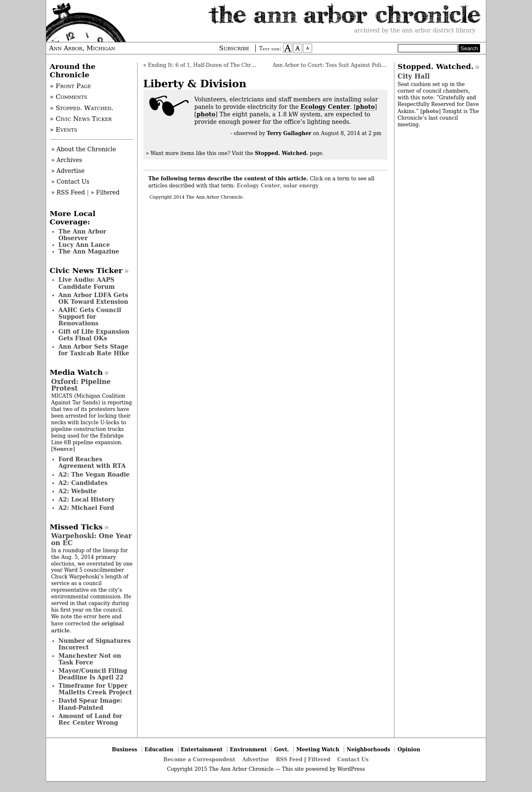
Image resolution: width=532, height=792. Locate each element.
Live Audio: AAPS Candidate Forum (87, 283)
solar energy (301, 186)
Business (124, 749)
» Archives (67, 160)
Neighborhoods (368, 749)
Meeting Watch (318, 749)
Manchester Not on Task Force (90, 659)
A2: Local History (87, 499)
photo (365, 107)
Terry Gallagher (289, 133)
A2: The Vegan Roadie (94, 475)
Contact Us (353, 759)
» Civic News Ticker (81, 119)
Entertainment (202, 749)
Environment (248, 749)
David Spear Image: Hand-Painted (91, 704)
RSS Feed (289, 759)
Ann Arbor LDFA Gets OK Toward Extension (94, 298)
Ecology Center (325, 107)
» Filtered (105, 192)
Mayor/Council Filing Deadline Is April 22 (93, 674)
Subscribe (234, 48)
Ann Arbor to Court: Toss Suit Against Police (330, 65)
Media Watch (76, 372)
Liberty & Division (195, 84)
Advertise (256, 759)
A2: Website (78, 491)
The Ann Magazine (89, 251)
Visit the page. (278, 153)
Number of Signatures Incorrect (95, 644)
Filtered (319, 759)
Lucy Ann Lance (84, 245)
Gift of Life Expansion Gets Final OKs (94, 335)
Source (63, 449)
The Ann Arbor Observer (83, 235)
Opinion (409, 749)
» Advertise (68, 171)
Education (159, 749)
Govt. (281, 749)
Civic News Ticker (86, 271)
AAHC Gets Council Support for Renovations (90, 317)
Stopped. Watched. (436, 66)
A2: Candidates (83, 483)
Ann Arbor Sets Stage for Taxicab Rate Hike (94, 350)
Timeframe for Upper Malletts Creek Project (95, 689)
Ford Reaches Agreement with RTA (92, 462)
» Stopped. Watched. (82, 108)
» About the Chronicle (84, 149)
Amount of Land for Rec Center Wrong (90, 719)
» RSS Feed (68, 192)
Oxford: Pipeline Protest (81, 385)
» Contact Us (70, 182)
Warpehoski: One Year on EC (91, 539)
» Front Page (71, 86)
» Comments (69, 97)
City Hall (414, 76)
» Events (64, 130)
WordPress (351, 769)
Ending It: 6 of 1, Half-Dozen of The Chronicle (207, 65)
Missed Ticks (76, 527)
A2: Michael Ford (86, 508)
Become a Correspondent (199, 759)
